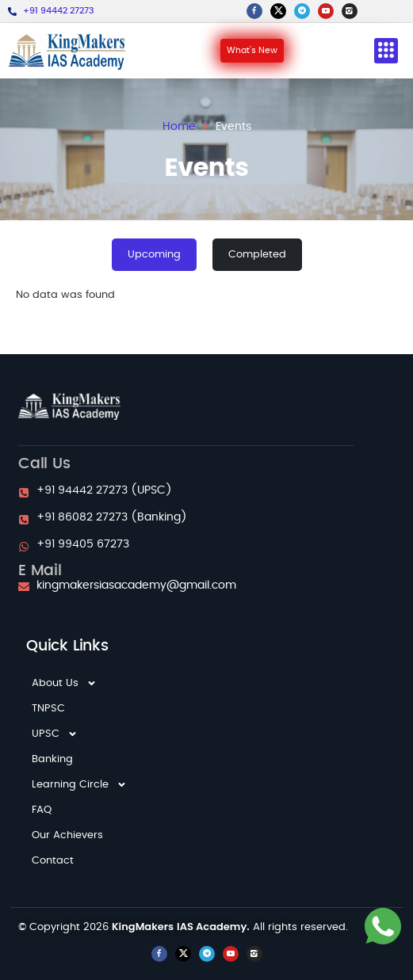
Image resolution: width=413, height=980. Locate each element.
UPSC (55, 734)
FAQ (42, 810)
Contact (53, 861)
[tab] (154, 255)
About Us (64, 684)
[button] (386, 51)
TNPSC (48, 709)
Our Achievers (67, 835)
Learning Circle (79, 785)
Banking (52, 759)
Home (179, 127)
